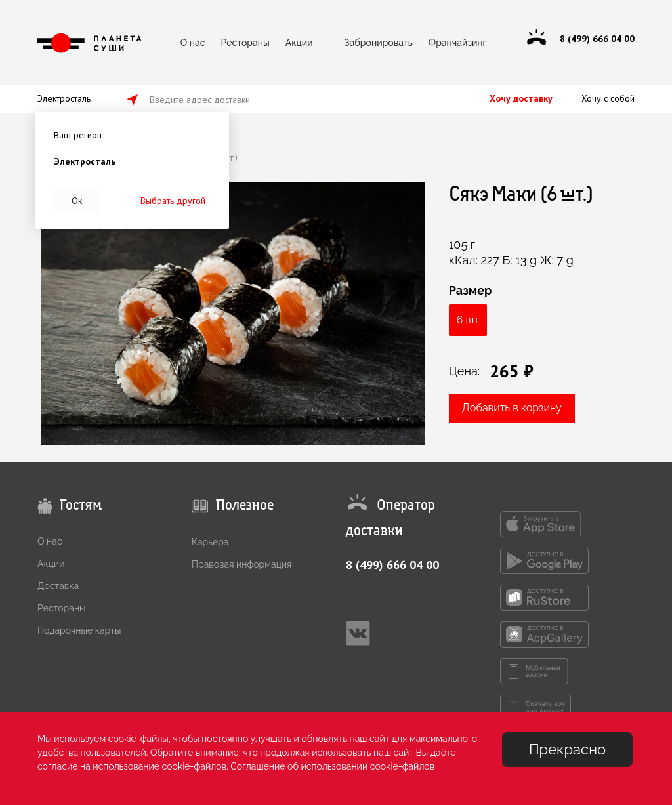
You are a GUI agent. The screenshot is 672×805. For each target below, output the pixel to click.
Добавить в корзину (512, 408)
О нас (193, 43)
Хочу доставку (521, 98)
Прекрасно (567, 749)
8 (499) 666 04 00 (392, 565)
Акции (299, 43)
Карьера (210, 542)
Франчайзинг (458, 43)
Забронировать (379, 43)
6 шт (468, 320)
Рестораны (245, 43)
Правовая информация (241, 564)
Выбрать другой (173, 201)
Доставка (58, 586)
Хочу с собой (608, 98)
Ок (77, 201)
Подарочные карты (79, 630)
